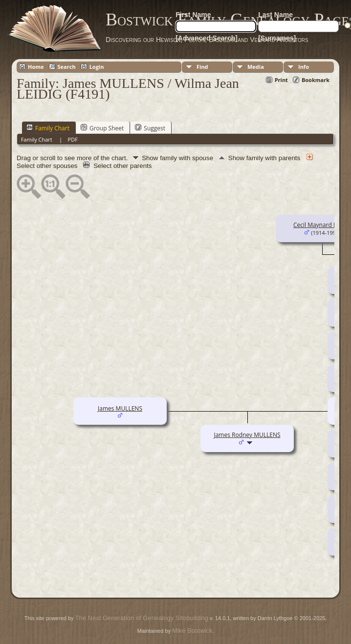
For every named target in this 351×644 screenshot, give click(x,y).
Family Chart (48, 128)
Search (67, 67)
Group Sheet (102, 128)
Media (256, 67)
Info (304, 67)
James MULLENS (120, 408)
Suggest (150, 128)
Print (281, 80)
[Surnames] (277, 38)
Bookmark (316, 80)
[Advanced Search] (207, 38)
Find (202, 67)
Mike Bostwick (192, 631)
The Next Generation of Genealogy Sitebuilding (142, 618)
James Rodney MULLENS (247, 435)
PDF (73, 139)
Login (97, 67)
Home (36, 67)
